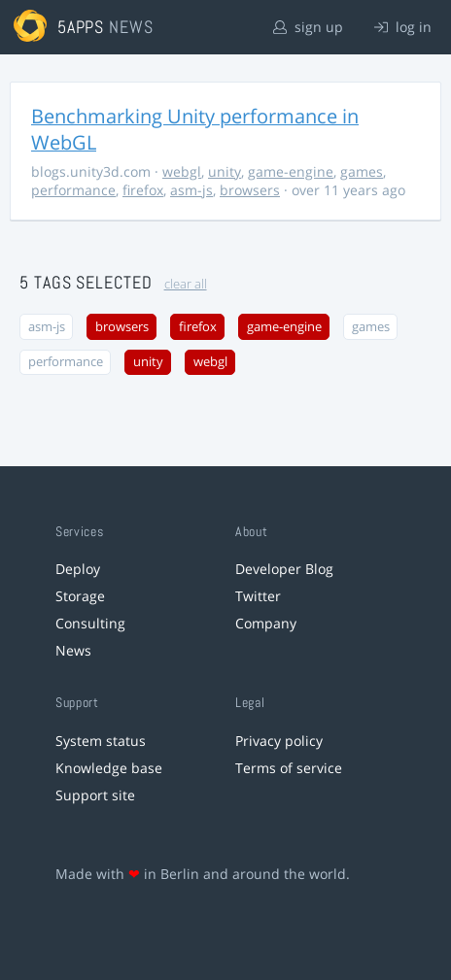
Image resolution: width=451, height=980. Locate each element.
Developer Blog (284, 569)
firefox (143, 190)
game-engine (291, 171)
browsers (250, 190)
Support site (95, 795)
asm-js (191, 190)
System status (101, 741)
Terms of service (289, 768)
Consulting (90, 623)
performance (73, 190)
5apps (81, 27)
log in (403, 27)
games (362, 171)
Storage (80, 596)
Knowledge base (109, 768)
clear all (186, 284)
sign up (308, 27)
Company (266, 623)
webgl (182, 171)
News (73, 650)
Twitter (258, 596)
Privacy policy (279, 741)
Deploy (78, 569)
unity (225, 171)
